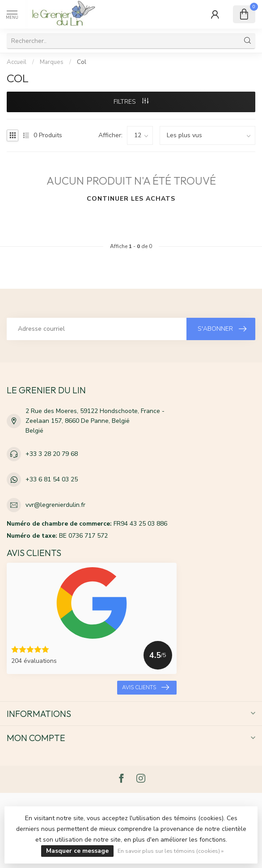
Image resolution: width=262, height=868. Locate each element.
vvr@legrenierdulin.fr (55, 505)
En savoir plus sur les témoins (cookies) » (171, 851)
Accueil (17, 62)
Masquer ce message (77, 851)
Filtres (131, 102)
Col (82, 62)
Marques (52, 62)
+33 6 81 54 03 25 (52, 479)
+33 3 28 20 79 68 (52, 454)
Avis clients (146, 687)
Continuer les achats (131, 199)
